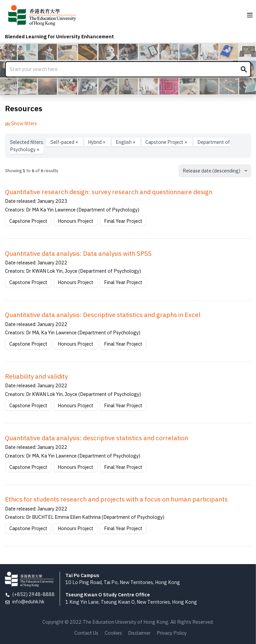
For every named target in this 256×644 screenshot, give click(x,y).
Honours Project (75, 221)
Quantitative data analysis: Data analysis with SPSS (78, 253)
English (126, 142)
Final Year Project (123, 221)
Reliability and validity (36, 376)
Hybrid (97, 142)
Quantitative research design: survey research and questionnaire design (109, 192)
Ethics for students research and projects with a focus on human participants (116, 499)
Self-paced (65, 142)
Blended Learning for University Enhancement (59, 36)
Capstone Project (167, 142)
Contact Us (86, 633)
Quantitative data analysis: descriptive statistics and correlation (97, 438)
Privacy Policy (172, 633)
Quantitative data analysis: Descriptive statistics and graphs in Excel (103, 315)
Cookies (113, 633)
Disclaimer (139, 633)
